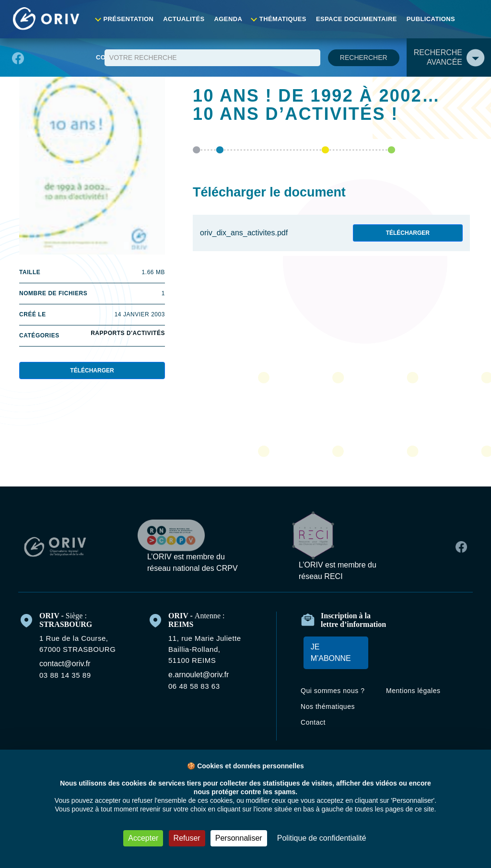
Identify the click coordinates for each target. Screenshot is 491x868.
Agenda (227, 19)
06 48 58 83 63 (199, 686)
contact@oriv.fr (70, 664)
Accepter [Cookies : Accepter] (132, 838)
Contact (470, 19)
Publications (421, 19)
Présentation (132, 19)
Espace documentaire (350, 19)
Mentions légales (419, 693)
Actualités (185, 19)
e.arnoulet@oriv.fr (204, 675)
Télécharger (92, 372)
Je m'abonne (329, 654)
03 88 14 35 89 (68, 675)
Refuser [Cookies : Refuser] (180, 838)
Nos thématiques (334, 720)
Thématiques (280, 19)
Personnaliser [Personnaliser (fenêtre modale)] (236, 838)
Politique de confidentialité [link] (329, 838)
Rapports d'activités (127, 335)
